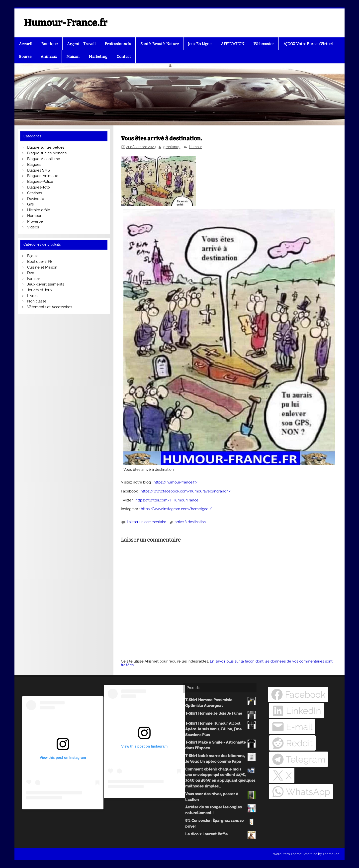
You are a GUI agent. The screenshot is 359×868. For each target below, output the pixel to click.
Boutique (49, 44)
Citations (35, 193)
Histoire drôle (39, 210)
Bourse (25, 57)
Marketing (98, 57)
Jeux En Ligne (200, 44)
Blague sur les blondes (47, 153)
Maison (73, 57)
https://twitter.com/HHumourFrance (167, 500)
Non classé (37, 301)
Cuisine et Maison (42, 267)
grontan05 (172, 147)
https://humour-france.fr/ (176, 482)
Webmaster (264, 44)
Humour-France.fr (66, 23)
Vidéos (33, 227)
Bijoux (32, 256)
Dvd (31, 273)
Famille (33, 279)
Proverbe (35, 221)
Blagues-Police (40, 182)
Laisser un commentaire (146, 522)
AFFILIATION (233, 44)
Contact (124, 57)
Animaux (49, 57)
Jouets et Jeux (40, 290)
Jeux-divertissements (46, 284)
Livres (32, 296)
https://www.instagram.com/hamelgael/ (176, 509)
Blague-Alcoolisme (44, 159)
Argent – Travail (81, 44)
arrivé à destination (190, 522)
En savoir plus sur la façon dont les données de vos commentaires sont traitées (227, 663)
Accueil (26, 44)
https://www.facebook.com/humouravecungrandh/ (186, 491)
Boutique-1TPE (40, 262)
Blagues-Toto (39, 187)
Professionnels (118, 44)
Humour (195, 147)
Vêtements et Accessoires (50, 307)
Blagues (34, 165)
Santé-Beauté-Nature (160, 44)
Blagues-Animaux (43, 176)
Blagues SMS (39, 170)
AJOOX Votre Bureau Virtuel (308, 44)
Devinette (36, 199)
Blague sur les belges (46, 147)
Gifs (30, 204)
